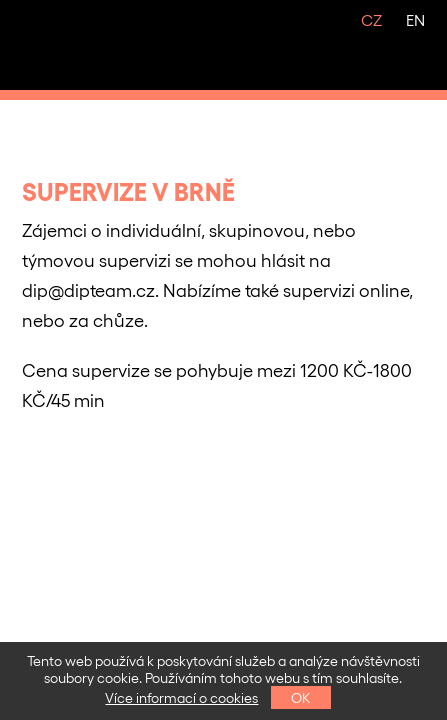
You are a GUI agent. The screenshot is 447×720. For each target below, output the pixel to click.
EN (415, 19)
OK (301, 697)
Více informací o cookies (181, 697)
